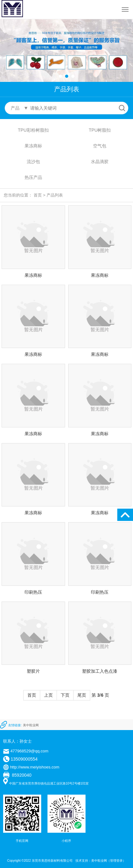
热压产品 (33, 177)
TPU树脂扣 (100, 130)
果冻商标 (33, 146)
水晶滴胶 (100, 162)
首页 (38, 195)
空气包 (100, 146)
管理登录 (116, 861)
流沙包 (33, 162)
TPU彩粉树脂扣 (33, 130)
